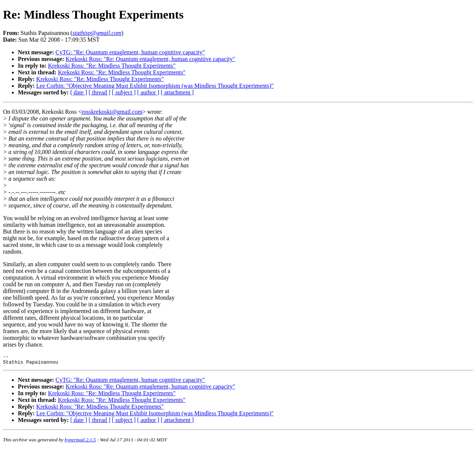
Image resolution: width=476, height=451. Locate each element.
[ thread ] (99, 92)
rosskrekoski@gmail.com (112, 112)
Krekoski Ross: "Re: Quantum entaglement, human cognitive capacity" (151, 59)
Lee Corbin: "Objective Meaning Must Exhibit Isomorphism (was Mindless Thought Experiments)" (155, 86)
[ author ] (148, 92)
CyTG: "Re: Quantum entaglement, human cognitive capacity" (130, 52)
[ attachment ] (177, 92)
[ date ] (79, 92)
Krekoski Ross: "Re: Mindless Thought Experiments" (112, 66)
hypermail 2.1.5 (80, 442)
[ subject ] (124, 92)
